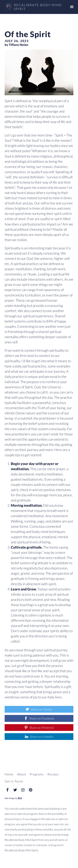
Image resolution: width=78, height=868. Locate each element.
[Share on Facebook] (39, 718)
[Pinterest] (31, 790)
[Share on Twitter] (39, 709)
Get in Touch (14, 781)
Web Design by (13, 798)
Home (9, 774)
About (21, 774)
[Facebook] (7, 790)
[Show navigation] (71, 7)
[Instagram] (23, 790)
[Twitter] (15, 790)
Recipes (53, 774)
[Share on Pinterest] (39, 728)
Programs (37, 774)
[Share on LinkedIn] (39, 737)
